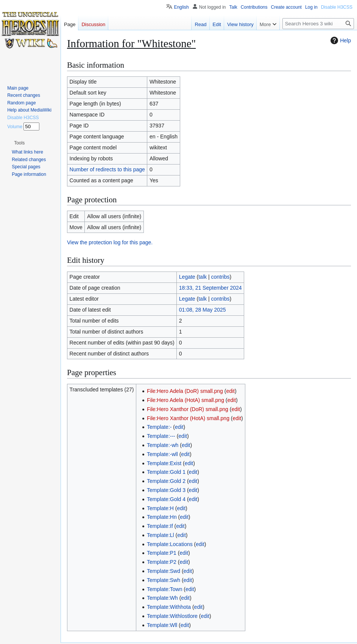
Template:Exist (164, 463)
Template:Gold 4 (166, 499)
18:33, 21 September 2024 (210, 288)
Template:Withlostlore (172, 616)
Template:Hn (162, 517)
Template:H (160, 508)
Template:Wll (162, 625)
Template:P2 (162, 562)
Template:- (159, 427)
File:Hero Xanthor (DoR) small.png (188, 409)
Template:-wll (162, 454)
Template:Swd (164, 571)
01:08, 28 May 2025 (203, 310)
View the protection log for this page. (110, 242)
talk (203, 277)
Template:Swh (164, 580)
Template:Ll (161, 535)
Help (340, 40)
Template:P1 (162, 553)
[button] (19, 143)
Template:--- (161, 436)
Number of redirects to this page (107, 169)
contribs (220, 277)
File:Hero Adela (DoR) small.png (185, 391)
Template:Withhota (169, 607)
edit (230, 391)
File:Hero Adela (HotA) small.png (186, 400)
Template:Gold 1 (166, 472)
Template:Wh (162, 598)
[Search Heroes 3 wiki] (318, 24)
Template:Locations (170, 544)
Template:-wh (163, 445)
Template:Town (164, 589)
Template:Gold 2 (166, 481)
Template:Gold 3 (166, 490)
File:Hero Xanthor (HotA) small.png (188, 418)
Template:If (160, 526)
